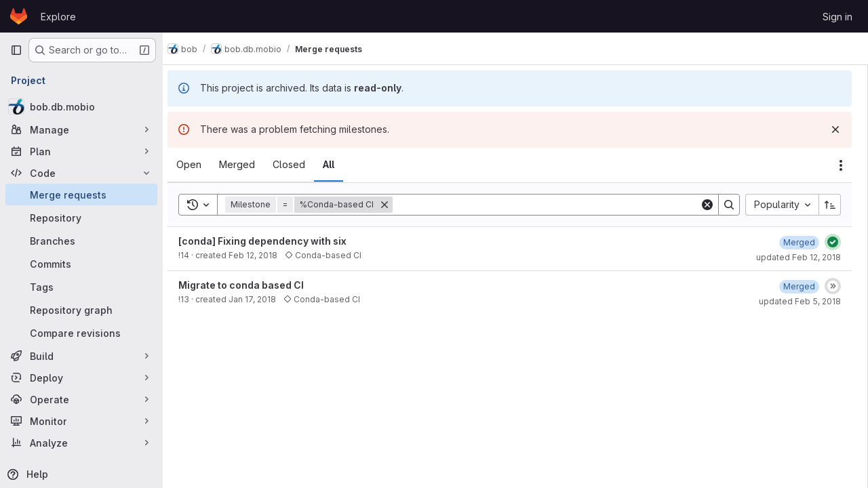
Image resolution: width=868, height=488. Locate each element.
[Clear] (707, 205)
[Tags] (81, 287)
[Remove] (396, 205)
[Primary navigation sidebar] (16, 50)
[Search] (552, 205)
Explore (58, 17)
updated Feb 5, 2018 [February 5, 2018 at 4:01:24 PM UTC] (800, 301)
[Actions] (841, 165)
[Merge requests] (81, 195)
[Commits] (81, 264)
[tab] (200, 165)
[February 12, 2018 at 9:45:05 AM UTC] (799, 242)
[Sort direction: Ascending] (830, 205)
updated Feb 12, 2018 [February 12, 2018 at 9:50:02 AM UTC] (798, 257)
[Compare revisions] (81, 333)
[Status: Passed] (833, 242)
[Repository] (81, 218)
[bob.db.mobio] (81, 106)
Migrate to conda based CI (253, 285)
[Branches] (81, 241)
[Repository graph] (81, 310)
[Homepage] (19, 16)
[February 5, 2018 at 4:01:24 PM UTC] (799, 286)
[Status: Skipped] (833, 286)
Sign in (837, 17)
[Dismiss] (835, 129)
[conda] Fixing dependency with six (274, 241)
